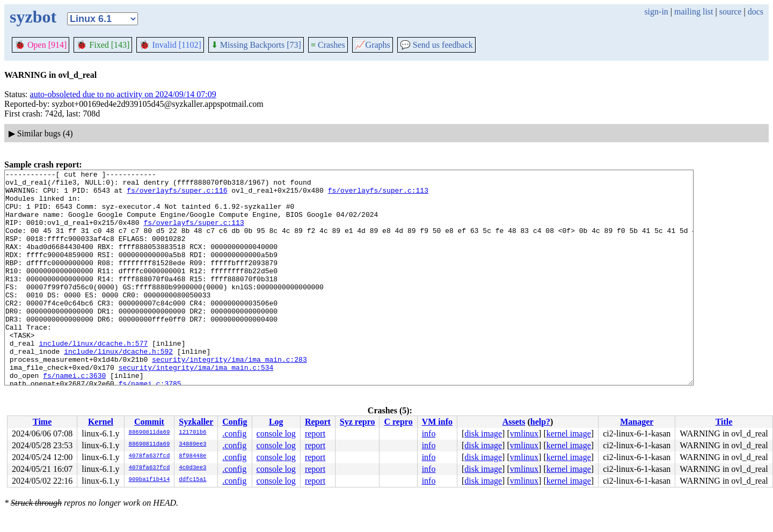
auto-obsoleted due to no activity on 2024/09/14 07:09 (123, 94)
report (315, 433)
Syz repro (358, 422)
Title (724, 422)
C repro (398, 422)
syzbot (33, 17)
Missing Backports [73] (256, 45)
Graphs (373, 45)
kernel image (569, 433)
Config (235, 422)
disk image (483, 433)
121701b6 (192, 433)
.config (234, 433)
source (731, 12)
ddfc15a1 (192, 480)
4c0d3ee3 (192, 468)
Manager (637, 422)
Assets (514, 422)
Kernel (101, 422)
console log (276, 433)
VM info (437, 422)
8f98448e (192, 456)
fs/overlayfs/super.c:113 (378, 195)
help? (540, 422)
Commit (149, 422)
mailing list (694, 12)
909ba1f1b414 (150, 480)
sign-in (656, 12)
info (429, 433)
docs (756, 12)
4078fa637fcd (150, 456)
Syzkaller (196, 422)
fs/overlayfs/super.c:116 (177, 195)
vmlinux (524, 433)
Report (318, 422)
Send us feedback (436, 45)
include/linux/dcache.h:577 (93, 378)
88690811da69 (150, 433)
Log (276, 422)
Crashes (328, 45)
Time (42, 422)
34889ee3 (192, 444)
